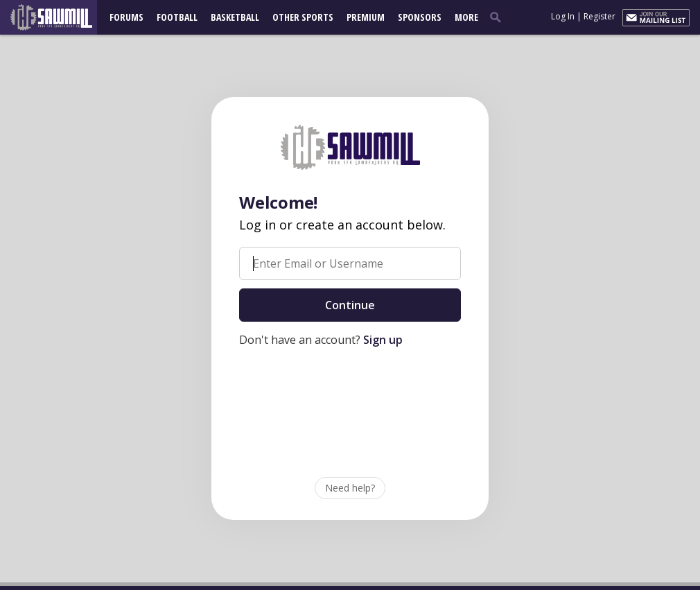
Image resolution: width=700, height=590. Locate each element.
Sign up (383, 340)
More (466, 17)
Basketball (235, 17)
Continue (350, 305)
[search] (498, 17)
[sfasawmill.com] (58, 17)
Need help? (350, 488)
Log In (563, 16)
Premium (366, 17)
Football (177, 17)
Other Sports (303, 17)
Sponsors (420, 17)
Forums (126, 17)
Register (600, 16)
